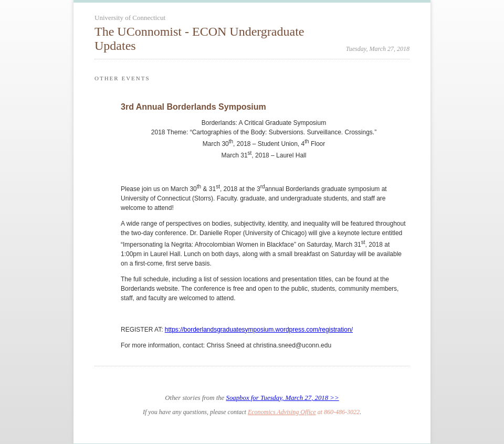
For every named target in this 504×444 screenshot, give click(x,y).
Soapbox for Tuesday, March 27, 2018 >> (282, 398)
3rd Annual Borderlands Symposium (193, 107)
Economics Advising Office (282, 412)
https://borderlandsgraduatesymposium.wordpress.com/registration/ (259, 330)
